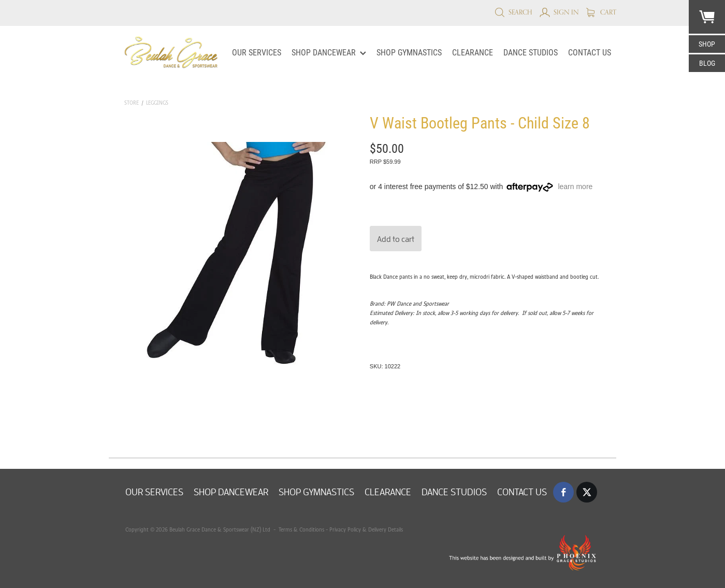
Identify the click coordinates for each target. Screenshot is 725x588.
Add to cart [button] (396, 239)
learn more (575, 187)
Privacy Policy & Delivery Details (366, 529)
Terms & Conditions (301, 529)
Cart (601, 12)
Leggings (157, 103)
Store (132, 103)
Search (513, 12)
